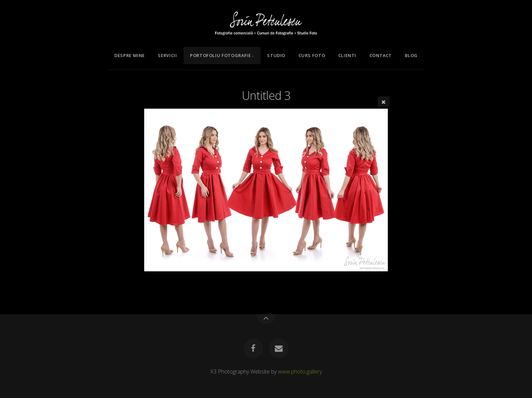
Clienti (347, 55)
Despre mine (130, 55)
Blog (411, 55)
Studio (276, 55)
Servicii (167, 55)
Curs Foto (312, 55)
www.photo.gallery (300, 372)
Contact (381, 55)
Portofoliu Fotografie (220, 55)
